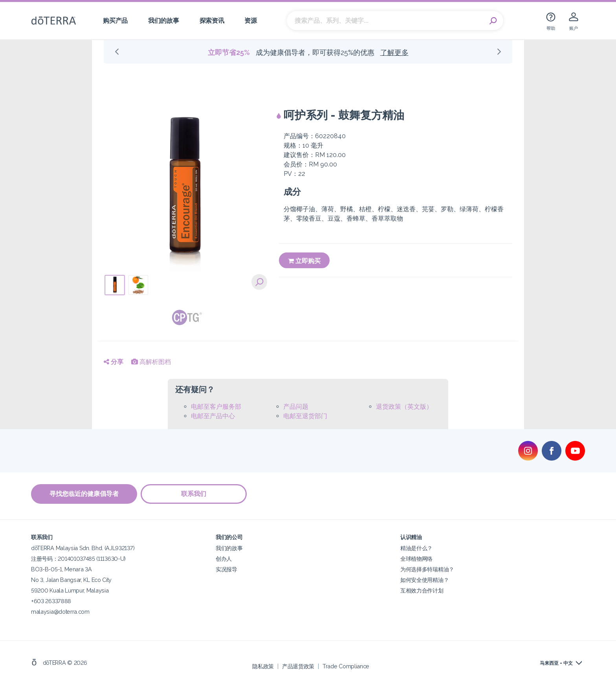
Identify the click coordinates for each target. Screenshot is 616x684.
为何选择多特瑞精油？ (427, 569)
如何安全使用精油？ (424, 580)
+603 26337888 (51, 601)
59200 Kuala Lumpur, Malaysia (70, 590)
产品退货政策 (298, 666)
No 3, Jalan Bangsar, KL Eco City (71, 580)
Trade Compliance (346, 666)
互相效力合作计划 (422, 590)
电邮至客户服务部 (216, 407)
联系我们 (194, 494)
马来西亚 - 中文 (556, 663)
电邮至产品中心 (213, 416)
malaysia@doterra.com (60, 612)
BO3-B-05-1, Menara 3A (61, 569)
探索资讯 (212, 21)
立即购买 (304, 261)
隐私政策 (263, 666)
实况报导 (226, 569)
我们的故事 (163, 21)
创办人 (224, 559)
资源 (250, 21)
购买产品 (115, 21)
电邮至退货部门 (305, 416)
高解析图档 (151, 362)
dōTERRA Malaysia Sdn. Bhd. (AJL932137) (83, 548)
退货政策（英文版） (404, 407)
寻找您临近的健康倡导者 (84, 494)
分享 (114, 362)
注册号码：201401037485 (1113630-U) (78, 559)
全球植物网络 (416, 559)
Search (493, 21)
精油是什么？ (416, 548)
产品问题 (296, 407)
